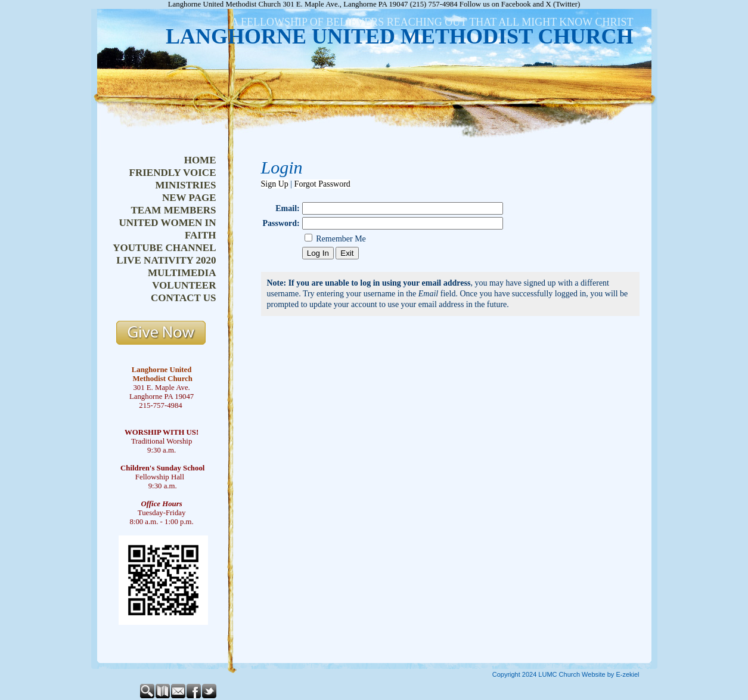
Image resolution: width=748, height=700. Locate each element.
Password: (281, 223)
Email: (287, 208)
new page (189, 198)
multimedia (182, 273)
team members (173, 210)
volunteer (184, 285)
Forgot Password (322, 184)
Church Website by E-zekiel (599, 674)
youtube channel (164, 248)
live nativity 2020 (166, 260)
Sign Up (275, 184)
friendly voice (173, 173)
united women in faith (167, 229)
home (200, 160)
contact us (183, 298)
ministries (185, 185)
